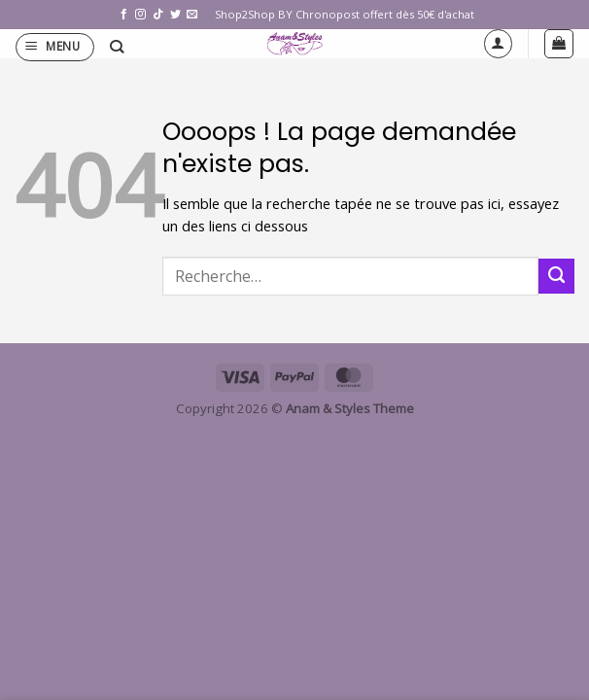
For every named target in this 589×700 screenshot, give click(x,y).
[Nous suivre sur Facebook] (124, 15)
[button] (55, 47)
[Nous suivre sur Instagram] (140, 15)
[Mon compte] (498, 43)
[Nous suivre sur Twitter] (175, 15)
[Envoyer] (556, 276)
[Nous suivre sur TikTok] (158, 15)
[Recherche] (117, 47)
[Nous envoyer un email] (192, 15)
